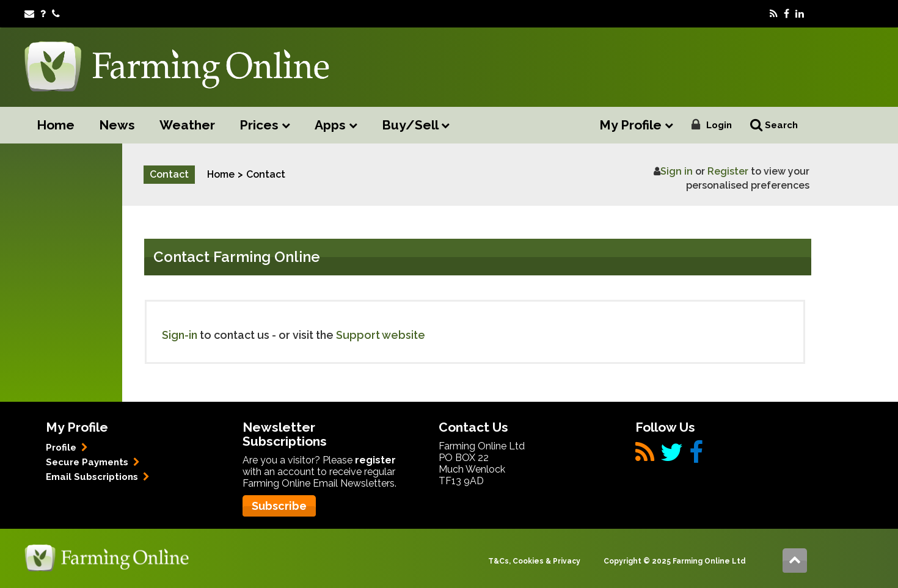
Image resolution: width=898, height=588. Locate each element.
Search (774, 125)
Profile (67, 448)
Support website (381, 335)
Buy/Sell (416, 125)
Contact (266, 174)
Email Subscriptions (98, 477)
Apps (336, 125)
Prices (265, 125)
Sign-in (180, 335)
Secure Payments (93, 462)
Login (719, 125)
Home (56, 125)
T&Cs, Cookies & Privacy (534, 561)
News (117, 125)
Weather (187, 125)
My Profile (636, 125)
